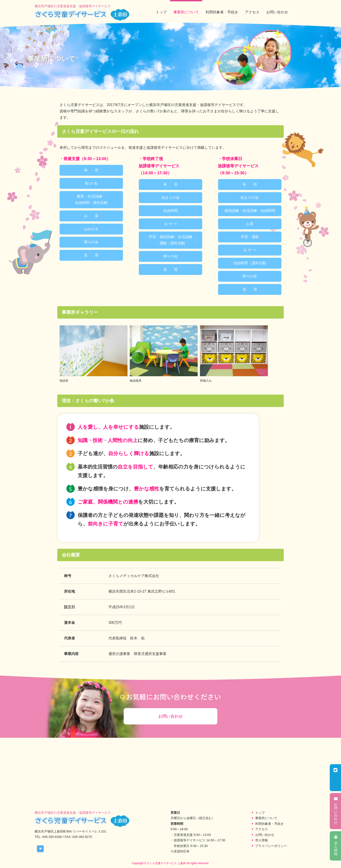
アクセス (252, 12)
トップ (161, 12)
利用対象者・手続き (222, 12)
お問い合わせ (277, 12)
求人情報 (262, 840)
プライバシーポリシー (271, 846)
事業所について (186, 12)
